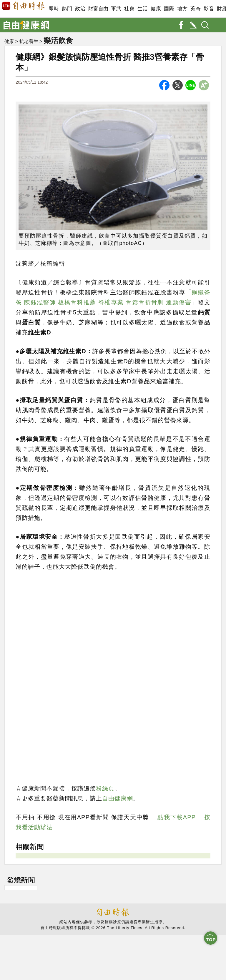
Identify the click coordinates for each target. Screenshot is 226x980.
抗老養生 (29, 41)
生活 (143, 9)
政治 (80, 9)
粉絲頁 (105, 788)
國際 (169, 9)
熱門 (67, 9)
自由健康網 (118, 798)
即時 (54, 9)
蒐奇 (196, 9)
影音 (209, 9)
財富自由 (98, 9)
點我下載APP (176, 817)
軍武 (116, 9)
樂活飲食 (58, 40)
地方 (182, 9)
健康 (156, 9)
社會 (129, 9)
